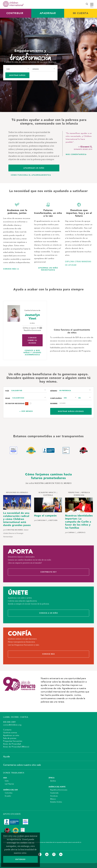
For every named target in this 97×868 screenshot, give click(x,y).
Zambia (52, 781)
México (52, 800)
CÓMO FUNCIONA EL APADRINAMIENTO (30, 175)
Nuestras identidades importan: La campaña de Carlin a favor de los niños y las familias (79, 522)
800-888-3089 (9, 723)
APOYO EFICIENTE (12, 815)
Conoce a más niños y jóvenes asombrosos (32, 353)
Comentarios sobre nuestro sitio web (22, 766)
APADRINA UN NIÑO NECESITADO (48, 269)
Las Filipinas (9, 785)
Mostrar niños (17, 75)
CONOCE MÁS (10, 269)
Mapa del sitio (11, 860)
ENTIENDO (20, 859)
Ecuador (7, 797)
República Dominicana (58, 790)
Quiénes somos (10, 733)
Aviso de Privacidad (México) (16, 747)
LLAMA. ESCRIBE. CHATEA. (16, 718)
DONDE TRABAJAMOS (14, 773)
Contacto (7, 730)
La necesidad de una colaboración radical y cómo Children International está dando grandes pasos (17, 519)
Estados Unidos (55, 803)
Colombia (8, 794)
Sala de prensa (10, 739)
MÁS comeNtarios (75, 154)
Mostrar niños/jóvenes (71, 411)
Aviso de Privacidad (12, 744)
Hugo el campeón (45, 516)
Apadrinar (48, 13)
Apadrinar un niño (11, 736)
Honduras (53, 797)
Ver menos (27, 411)
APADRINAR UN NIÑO (34, 168)
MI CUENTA (81, 13)
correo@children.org (12, 725)
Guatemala (53, 794)
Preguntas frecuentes (13, 742)
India (6, 781)
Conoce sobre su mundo (32, 340)
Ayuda (6, 757)
